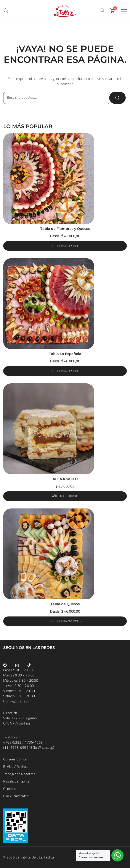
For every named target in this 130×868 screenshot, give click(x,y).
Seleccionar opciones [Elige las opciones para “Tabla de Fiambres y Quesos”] (65, 246)
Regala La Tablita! (17, 781)
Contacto (10, 789)
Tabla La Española (65, 354)
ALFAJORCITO (65, 479)
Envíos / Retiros (15, 766)
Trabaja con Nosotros (19, 774)
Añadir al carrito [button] (65, 496)
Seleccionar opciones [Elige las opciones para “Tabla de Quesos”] (65, 621)
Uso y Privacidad (16, 796)
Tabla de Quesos (65, 604)
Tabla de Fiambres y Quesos (65, 229)
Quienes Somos (15, 759)
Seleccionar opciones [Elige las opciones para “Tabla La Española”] (65, 371)
